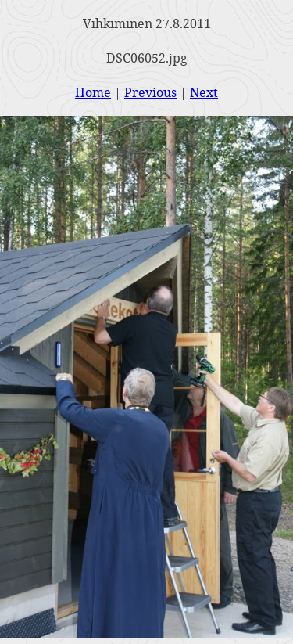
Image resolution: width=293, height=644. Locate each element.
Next (204, 92)
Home (93, 92)
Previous (150, 92)
